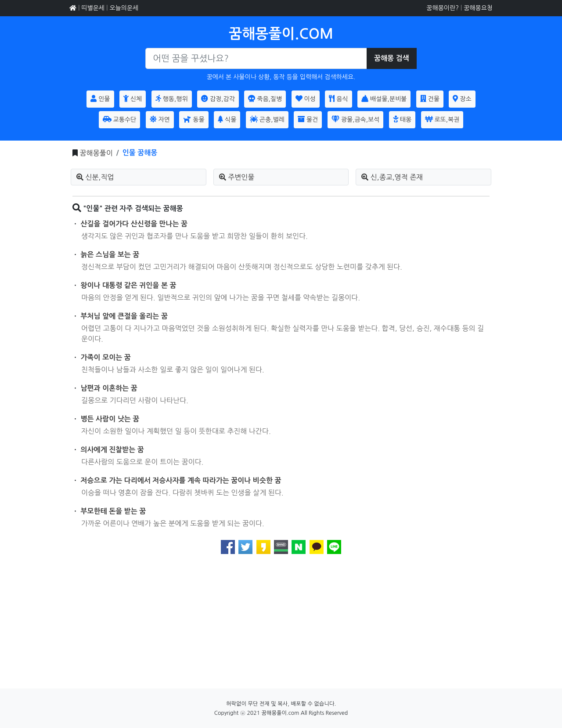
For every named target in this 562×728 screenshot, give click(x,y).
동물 (194, 119)
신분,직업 (95, 177)
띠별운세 (93, 8)
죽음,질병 (265, 98)
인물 (100, 98)
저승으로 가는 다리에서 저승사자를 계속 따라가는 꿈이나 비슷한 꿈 (181, 480)
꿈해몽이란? (442, 8)
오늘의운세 (124, 8)
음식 (338, 98)
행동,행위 (172, 98)
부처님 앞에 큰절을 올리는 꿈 (124, 316)
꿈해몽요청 (478, 8)
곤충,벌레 (267, 119)
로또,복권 (442, 119)
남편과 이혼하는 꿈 (109, 388)
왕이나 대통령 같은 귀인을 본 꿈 (129, 285)
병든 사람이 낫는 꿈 (110, 419)
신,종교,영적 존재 (392, 177)
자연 (160, 119)
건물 (430, 98)
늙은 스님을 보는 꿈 (110, 255)
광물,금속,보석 (355, 119)
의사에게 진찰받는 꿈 (112, 450)
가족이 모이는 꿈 (106, 357)
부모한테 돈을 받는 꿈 (113, 511)
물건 (308, 119)
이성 (306, 98)
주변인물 (237, 177)
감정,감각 (218, 98)
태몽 (402, 119)
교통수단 (120, 119)
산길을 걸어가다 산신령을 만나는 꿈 (134, 224)
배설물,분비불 (384, 98)
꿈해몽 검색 (392, 58)
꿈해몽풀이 (96, 153)
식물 (227, 119)
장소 (462, 98)
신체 (133, 98)
